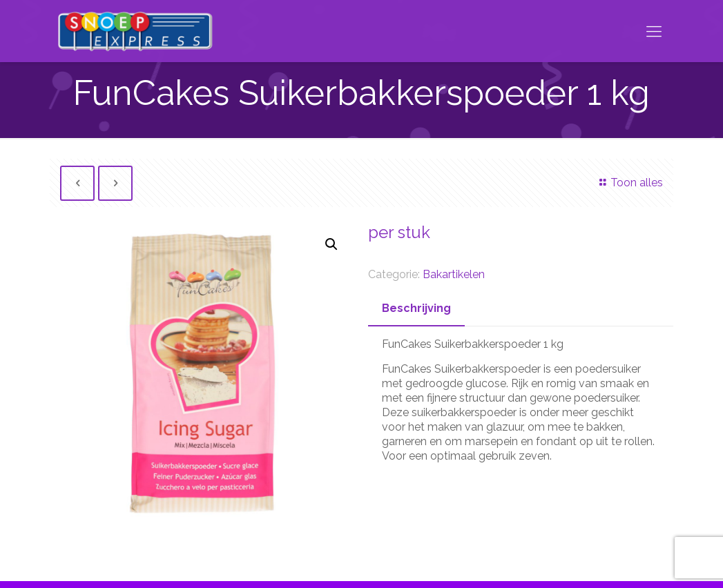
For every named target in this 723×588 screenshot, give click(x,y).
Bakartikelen (454, 274)
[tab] (416, 309)
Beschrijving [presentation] (416, 308)
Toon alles (628, 183)
